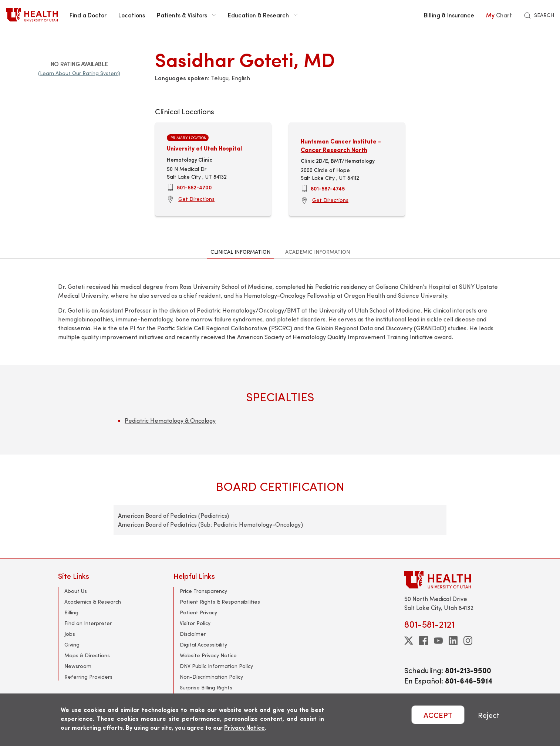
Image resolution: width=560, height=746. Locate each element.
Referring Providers (88, 677)
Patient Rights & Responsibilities (220, 602)
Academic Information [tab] (318, 252)
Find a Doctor (88, 15)
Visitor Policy (195, 623)
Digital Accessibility (203, 644)
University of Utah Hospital (204, 148)
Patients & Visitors (186, 15)
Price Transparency (203, 591)
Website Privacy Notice (208, 655)
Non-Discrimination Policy (211, 677)
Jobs (70, 634)
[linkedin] (453, 641)
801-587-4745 (328, 188)
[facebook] (424, 641)
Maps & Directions (87, 655)
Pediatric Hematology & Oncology (170, 420)
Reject (489, 715)
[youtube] (438, 641)
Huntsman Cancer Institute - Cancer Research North (341, 145)
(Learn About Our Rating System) (79, 73)
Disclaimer (193, 634)
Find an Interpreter (88, 623)
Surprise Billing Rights (206, 687)
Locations (132, 15)
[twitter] (409, 641)
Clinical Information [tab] (240, 252)
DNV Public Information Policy (216, 666)
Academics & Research (93, 602)
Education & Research (263, 15)
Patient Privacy (198, 612)
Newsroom (78, 666)
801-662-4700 (194, 187)
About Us (76, 591)
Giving (72, 644)
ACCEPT (438, 715)
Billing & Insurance (449, 15)
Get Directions (196, 199)
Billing (71, 612)
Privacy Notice (244, 727)
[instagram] (468, 641)
